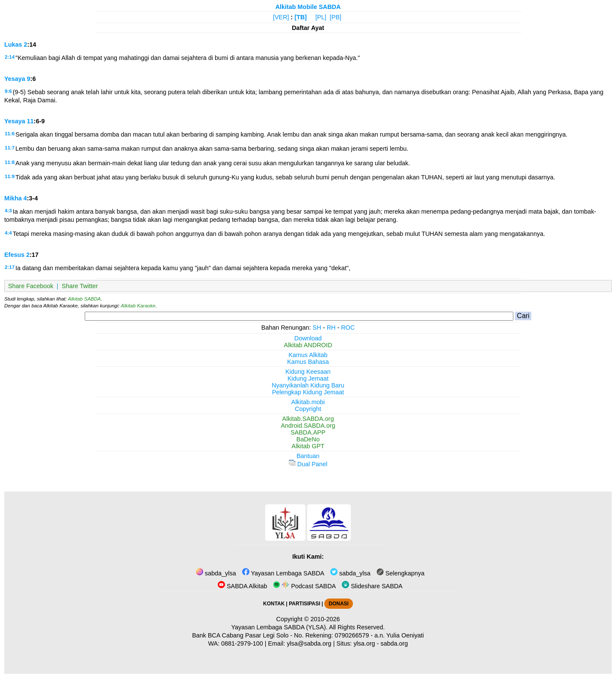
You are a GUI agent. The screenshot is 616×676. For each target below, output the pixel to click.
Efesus (14, 255)
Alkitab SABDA (84, 299)
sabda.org (394, 643)
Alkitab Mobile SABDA (308, 7)
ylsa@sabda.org (309, 643)
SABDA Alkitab (242, 586)
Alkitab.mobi (308, 402)
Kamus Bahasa (308, 362)
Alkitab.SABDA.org (308, 419)
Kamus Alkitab (308, 355)
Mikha (13, 198)
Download (308, 338)
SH (317, 328)
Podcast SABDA (304, 586)
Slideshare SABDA (372, 586)
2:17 (10, 267)
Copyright (308, 409)
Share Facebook (31, 286)
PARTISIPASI (304, 604)
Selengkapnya (400, 573)
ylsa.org (364, 643)
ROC (348, 328)
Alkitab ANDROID (308, 345)
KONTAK (274, 604)
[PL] (321, 17)
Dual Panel (308, 464)
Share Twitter (80, 286)
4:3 (8, 211)
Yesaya (15, 79)
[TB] (301, 17)
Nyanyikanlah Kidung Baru (308, 385)
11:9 (10, 176)
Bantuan (308, 456)
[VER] (281, 17)
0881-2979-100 (242, 643)
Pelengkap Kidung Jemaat (308, 392)
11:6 (10, 134)
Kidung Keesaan (308, 372)
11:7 (10, 148)
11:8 (10, 162)
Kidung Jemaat (308, 378)
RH (331, 328)
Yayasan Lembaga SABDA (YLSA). (280, 627)
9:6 (8, 91)
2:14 (10, 57)
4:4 (8, 233)
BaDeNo (308, 439)
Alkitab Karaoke (138, 306)
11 (30, 121)
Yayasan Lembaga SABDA (283, 573)
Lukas (13, 45)
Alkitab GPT (308, 446)
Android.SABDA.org (308, 426)
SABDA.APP (308, 432)
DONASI (338, 604)
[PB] (336, 17)
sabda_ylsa (216, 573)
